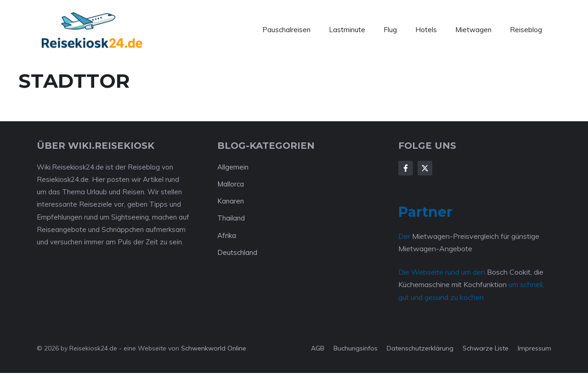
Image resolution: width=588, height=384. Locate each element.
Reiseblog (526, 30)
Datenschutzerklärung (420, 348)
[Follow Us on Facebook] (406, 168)
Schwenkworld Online (214, 348)
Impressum (534, 348)
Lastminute (347, 30)
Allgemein (233, 167)
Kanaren (231, 201)
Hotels (426, 30)
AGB (318, 348)
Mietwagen (473, 30)
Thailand (231, 218)
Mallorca (231, 184)
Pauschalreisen (286, 30)
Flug (390, 30)
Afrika (227, 235)
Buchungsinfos (356, 348)
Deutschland (237, 252)
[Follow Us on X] (425, 168)
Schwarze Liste (486, 348)
